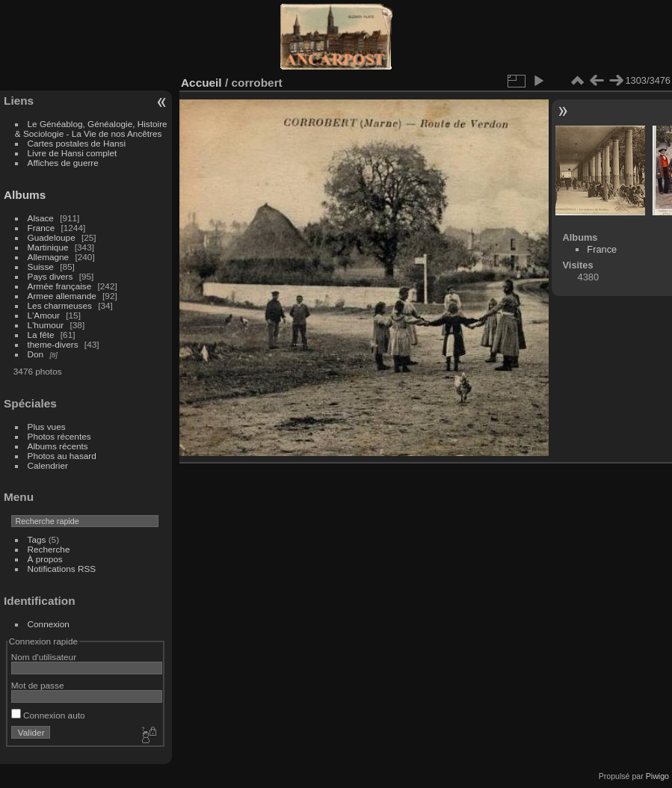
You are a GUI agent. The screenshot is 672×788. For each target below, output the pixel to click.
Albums (25, 195)
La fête (41, 335)
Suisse (41, 267)
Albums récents (58, 446)
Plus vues (47, 427)
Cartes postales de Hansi (77, 143)
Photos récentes (59, 436)
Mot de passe (38, 685)
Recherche (49, 549)
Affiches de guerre (63, 163)
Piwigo (657, 776)
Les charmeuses (60, 305)
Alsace (41, 218)
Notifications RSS (62, 569)
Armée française (60, 286)
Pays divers (50, 276)
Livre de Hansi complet (73, 153)
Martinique (48, 247)
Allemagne (49, 257)
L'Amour (44, 315)
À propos (45, 559)
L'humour (46, 325)
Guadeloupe (52, 237)
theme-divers (53, 344)
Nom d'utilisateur (44, 657)
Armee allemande (62, 296)
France (41, 228)
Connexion (49, 624)
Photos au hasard (62, 456)
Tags (37, 539)
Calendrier (48, 465)
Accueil (201, 83)
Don (36, 354)
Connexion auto (48, 715)
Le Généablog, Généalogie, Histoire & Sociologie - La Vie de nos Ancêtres (91, 129)
